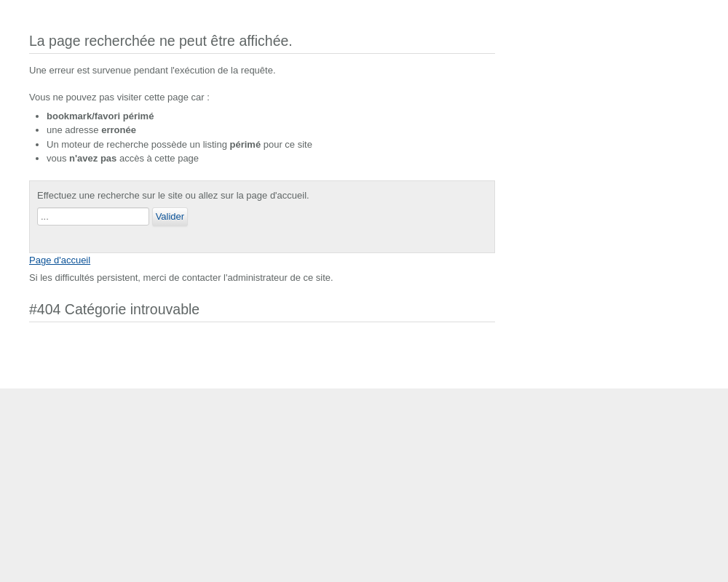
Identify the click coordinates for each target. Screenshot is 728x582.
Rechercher (37, 208)
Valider (170, 216)
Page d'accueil (60, 260)
